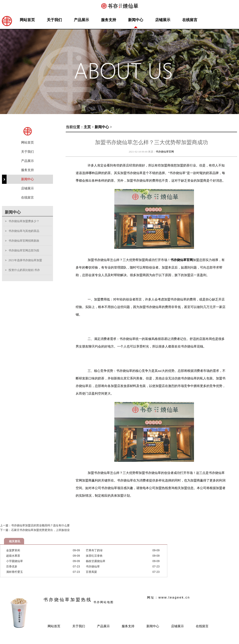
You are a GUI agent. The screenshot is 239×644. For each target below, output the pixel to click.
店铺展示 (163, 20)
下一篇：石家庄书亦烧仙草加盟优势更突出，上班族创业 (35, 530)
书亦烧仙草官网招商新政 (24, 241)
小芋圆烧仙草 (15, 561)
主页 (87, 127)
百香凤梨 (91, 572)
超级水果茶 (13, 556)
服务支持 (109, 20)
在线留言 (190, 20)
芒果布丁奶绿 (94, 550)
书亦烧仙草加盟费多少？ (24, 221)
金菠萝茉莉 (13, 550)
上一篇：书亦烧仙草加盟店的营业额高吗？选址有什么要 (35, 525)
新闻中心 (136, 20)
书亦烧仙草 (93, 566)
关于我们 (54, 20)
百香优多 (12, 566)
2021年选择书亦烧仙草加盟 (25, 260)
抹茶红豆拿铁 (94, 556)
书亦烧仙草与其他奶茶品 (24, 231)
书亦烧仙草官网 (165, 152)
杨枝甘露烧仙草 (96, 561)
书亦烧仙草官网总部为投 (24, 251)
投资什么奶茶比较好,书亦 (24, 270)
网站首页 (27, 20)
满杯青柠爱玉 (15, 572)
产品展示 (81, 20)
